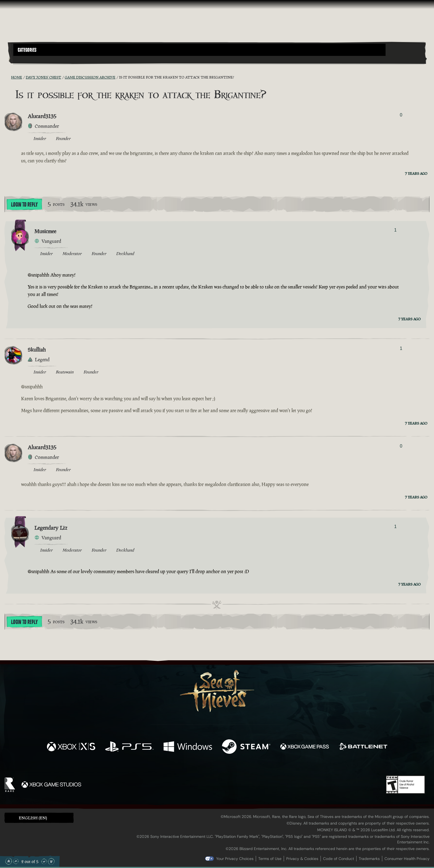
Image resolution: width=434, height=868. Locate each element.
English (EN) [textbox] (33, 818)
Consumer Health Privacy (407, 859)
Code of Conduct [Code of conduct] (339, 859)
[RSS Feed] (8, 77)
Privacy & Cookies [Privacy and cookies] (302, 859)
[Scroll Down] (44, 861)
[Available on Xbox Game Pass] (305, 747)
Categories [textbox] (27, 50)
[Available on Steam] (246, 747)
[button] (199, 50)
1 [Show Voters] (395, 230)
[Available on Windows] (188, 747)
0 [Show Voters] (401, 115)
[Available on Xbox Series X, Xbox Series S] (71, 747)
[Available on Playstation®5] (129, 747)
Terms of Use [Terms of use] (270, 859)
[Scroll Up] (16, 861)
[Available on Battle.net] (363, 747)
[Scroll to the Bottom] (51, 861)
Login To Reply (24, 205)
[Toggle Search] (30, 59)
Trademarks (369, 859)
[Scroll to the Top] (9, 861)
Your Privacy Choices (235, 859)
